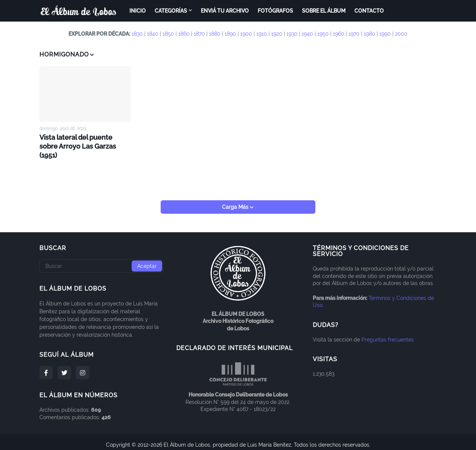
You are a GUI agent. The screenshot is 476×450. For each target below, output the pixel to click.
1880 (215, 34)
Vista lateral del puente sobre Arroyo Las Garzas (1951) (82, 140)
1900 (246, 34)
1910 (262, 34)
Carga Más (236, 201)
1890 (230, 34)
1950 (323, 34)
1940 (307, 34)
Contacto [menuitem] (369, 11)
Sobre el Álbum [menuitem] (324, 11)
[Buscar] (101, 260)
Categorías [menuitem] (171, 11)
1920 (277, 34)
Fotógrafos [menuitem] (275, 11)
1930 (292, 34)
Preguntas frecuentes (388, 334)
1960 (339, 34)
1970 (354, 34)
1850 (168, 34)
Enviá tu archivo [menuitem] (225, 11)
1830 (137, 34)
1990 (385, 34)
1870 (199, 34)
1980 (369, 34)
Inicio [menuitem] (138, 11)
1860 (184, 34)
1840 (153, 34)
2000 (401, 34)
